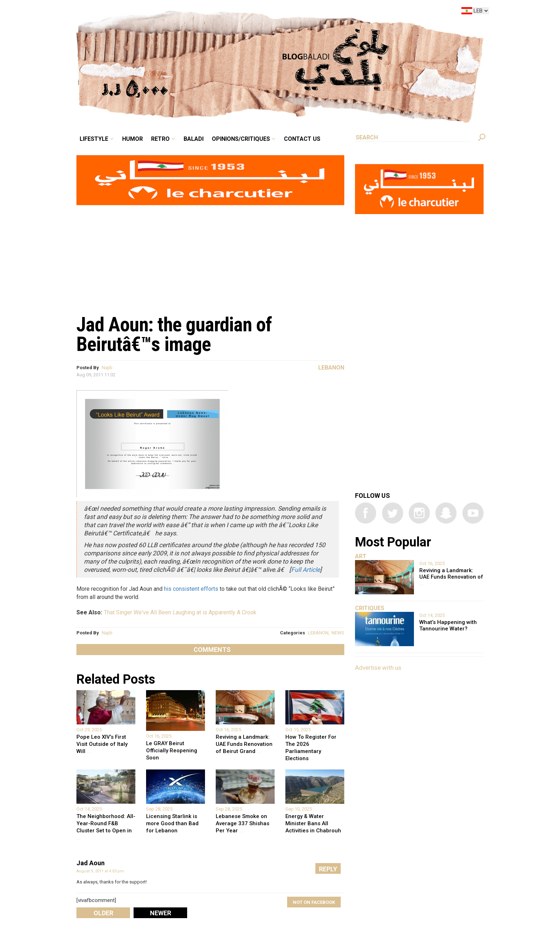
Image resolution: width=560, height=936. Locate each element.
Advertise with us (378, 668)
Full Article (306, 570)
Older (103, 913)
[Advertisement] (210, 256)
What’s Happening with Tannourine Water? (448, 625)
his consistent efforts (191, 589)
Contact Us (302, 139)
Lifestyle (94, 139)
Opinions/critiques (241, 139)
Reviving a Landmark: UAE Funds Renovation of (451, 577)
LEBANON (318, 633)
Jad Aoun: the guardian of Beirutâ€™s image (174, 334)
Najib (107, 368)
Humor (132, 139)
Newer (161, 913)
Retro (160, 139)
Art (361, 556)
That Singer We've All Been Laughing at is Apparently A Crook (180, 612)
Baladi (194, 139)
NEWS (338, 633)
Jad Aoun (91, 863)
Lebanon (331, 368)
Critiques (370, 608)
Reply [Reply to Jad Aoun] (328, 869)
